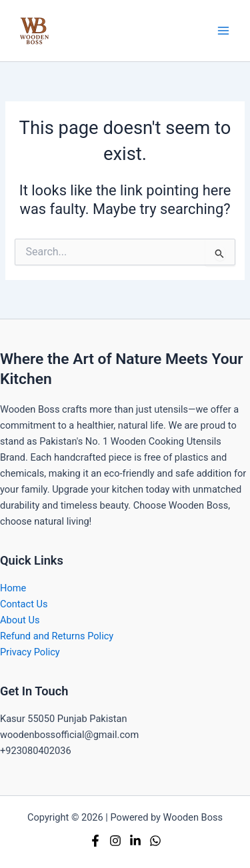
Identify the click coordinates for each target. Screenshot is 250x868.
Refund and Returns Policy (57, 636)
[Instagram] (115, 841)
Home (13, 588)
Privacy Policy (30, 652)
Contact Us (24, 604)
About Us (20, 620)
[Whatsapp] (155, 841)
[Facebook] (95, 841)
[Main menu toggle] (223, 31)
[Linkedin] (135, 841)
